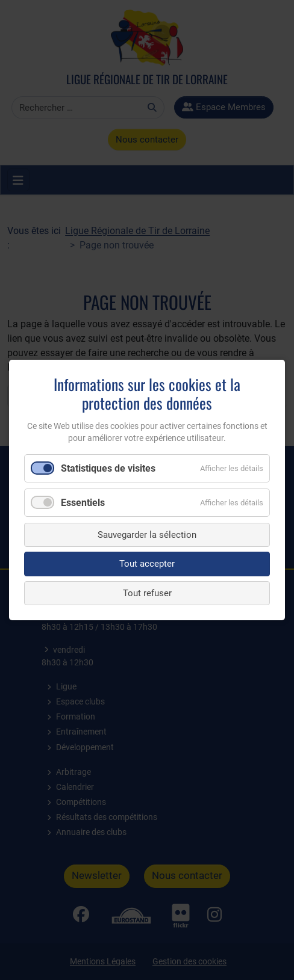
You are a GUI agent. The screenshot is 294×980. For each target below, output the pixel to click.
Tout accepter (147, 564)
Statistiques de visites (108, 468)
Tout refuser (147, 593)
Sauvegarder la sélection (147, 535)
